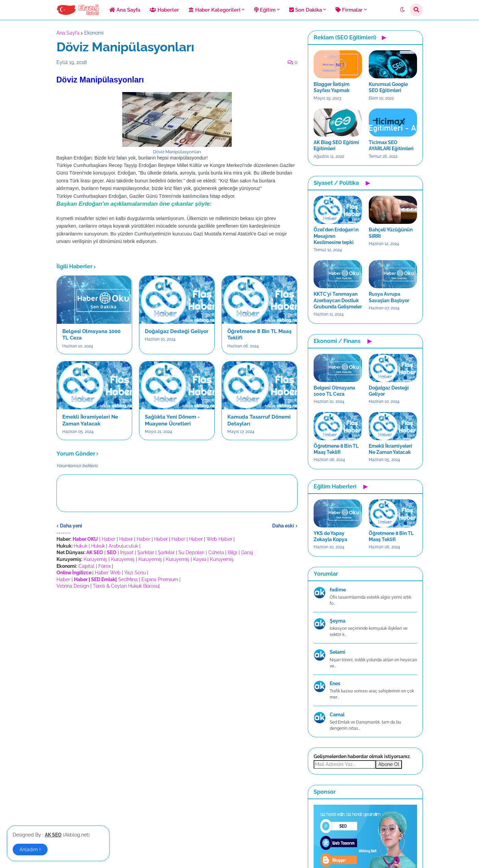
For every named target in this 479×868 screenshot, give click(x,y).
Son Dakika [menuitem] (306, 10)
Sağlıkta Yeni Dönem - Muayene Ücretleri (172, 420)
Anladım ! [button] (30, 850)
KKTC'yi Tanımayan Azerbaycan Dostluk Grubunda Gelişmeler (338, 300)
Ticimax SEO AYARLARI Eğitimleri (391, 145)
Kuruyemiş (95, 559)
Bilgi (232, 552)
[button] (402, 10)
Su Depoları (191, 552)
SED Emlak (103, 579)
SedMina (128, 579)
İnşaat (127, 552)
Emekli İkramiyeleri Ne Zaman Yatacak (90, 420)
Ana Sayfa (68, 33)
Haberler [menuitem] (164, 10)
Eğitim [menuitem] (265, 10)
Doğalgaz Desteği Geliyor (177, 331)
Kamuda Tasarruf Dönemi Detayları (259, 420)
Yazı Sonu (135, 573)
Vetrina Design (73, 586)
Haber (109, 539)
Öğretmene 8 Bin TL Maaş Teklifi (259, 335)
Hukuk (80, 546)
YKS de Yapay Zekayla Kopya (330, 536)
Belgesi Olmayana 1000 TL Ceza (91, 335)
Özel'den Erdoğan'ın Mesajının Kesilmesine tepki (336, 236)
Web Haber (219, 539)
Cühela (216, 552)
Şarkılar (146, 552)
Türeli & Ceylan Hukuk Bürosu (126, 586)
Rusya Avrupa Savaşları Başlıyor (389, 297)
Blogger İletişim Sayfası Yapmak (332, 87)
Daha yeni (71, 526)
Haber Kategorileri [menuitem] (215, 10)
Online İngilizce (74, 573)
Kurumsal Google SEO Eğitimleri (388, 87)
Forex (104, 566)
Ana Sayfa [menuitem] (125, 10)
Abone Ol (389, 764)
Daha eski (283, 526)
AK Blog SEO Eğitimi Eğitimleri (336, 145)
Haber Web (108, 573)
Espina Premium (160, 579)
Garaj (247, 552)
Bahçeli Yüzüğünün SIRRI (391, 233)
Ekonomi (94, 33)
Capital (86, 566)
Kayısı (200, 559)
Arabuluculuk (123, 546)
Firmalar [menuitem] (349, 10)
